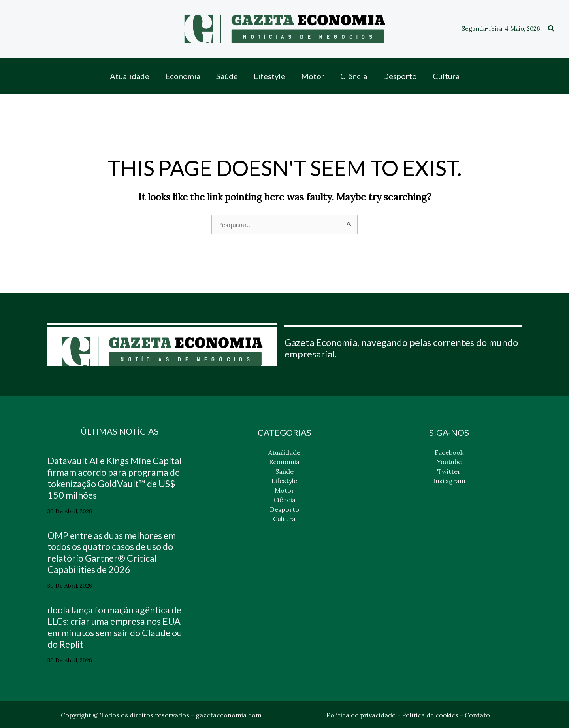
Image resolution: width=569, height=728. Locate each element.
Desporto (284, 509)
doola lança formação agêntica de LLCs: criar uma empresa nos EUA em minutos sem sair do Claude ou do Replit (118, 626)
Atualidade (284, 452)
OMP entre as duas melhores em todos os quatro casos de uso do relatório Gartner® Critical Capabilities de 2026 (115, 552)
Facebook (449, 452)
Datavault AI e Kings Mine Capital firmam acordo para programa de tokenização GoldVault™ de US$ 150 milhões (119, 477)
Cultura (284, 519)
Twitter (449, 471)
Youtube (449, 462)
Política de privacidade (361, 714)
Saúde (284, 471)
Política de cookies (430, 714)
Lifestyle (284, 481)
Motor (284, 490)
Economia (284, 462)
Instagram (449, 481)
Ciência (284, 500)
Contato (477, 714)
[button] (552, 29)
